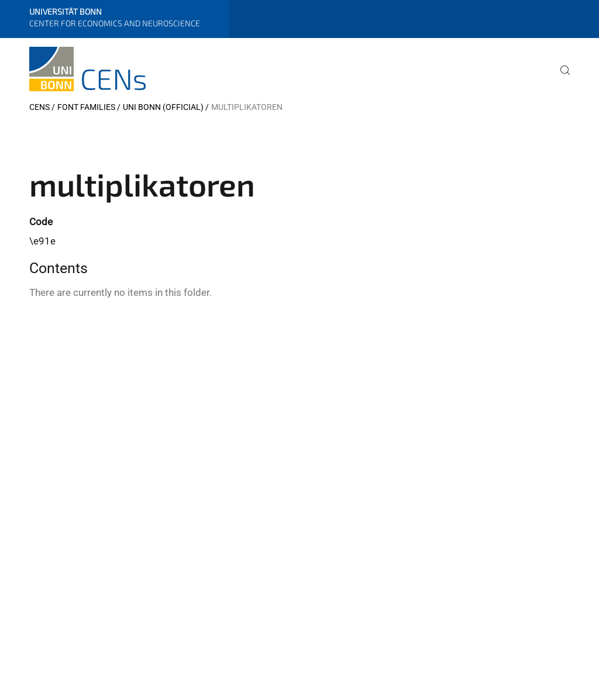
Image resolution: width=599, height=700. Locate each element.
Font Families (86, 107)
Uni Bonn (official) (163, 107)
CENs (39, 107)
